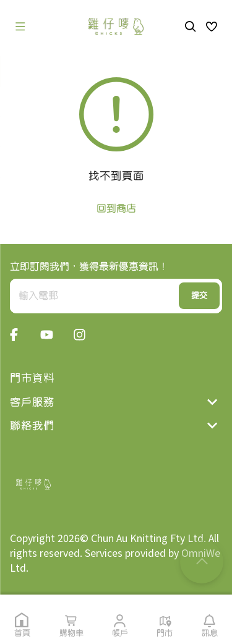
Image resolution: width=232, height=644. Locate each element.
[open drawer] (20, 27)
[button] (212, 27)
